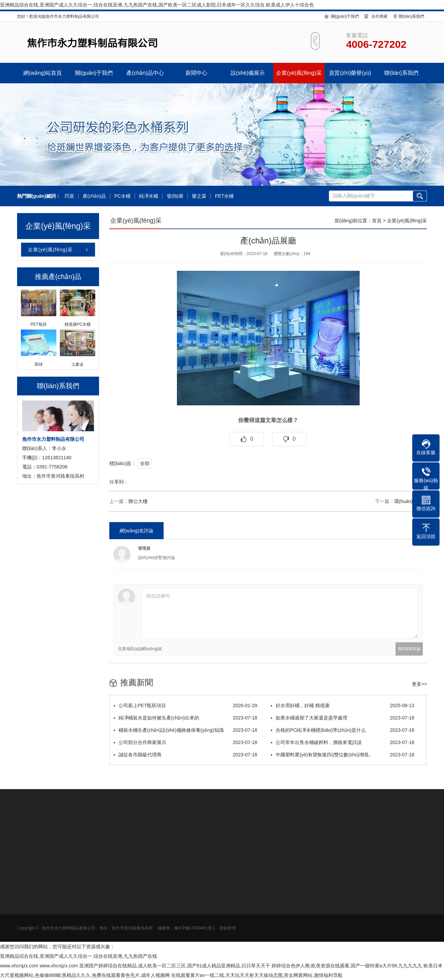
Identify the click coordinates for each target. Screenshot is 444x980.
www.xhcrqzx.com (19, 966)
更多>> (419, 684)
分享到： (119, 482)
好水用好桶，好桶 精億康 (343, 705)
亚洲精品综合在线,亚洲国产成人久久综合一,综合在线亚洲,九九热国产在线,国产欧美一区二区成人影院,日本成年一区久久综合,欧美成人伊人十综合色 (157, 5)
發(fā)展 (175, 196)
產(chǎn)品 (94, 196)
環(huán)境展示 (411, 501)
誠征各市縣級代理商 (185, 755)
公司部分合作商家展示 (185, 742)
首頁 (377, 221)
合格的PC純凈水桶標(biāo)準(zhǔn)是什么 (343, 730)
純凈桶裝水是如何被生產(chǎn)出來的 (185, 718)
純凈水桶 (149, 196)
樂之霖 (199, 196)
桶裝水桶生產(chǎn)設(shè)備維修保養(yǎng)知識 (185, 730)
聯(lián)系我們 (411, 16)
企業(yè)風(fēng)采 (299, 73)
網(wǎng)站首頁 (43, 73)
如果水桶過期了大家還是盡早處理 (343, 718)
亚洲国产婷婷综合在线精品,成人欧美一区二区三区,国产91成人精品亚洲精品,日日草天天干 (175, 966)
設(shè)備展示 (248, 73)
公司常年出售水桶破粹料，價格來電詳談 (343, 742)
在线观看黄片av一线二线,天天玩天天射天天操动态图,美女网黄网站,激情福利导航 (257, 975)
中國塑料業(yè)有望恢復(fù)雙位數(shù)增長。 (343, 755)
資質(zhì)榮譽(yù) (350, 73)
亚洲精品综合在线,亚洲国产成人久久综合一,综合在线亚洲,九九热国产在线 (79, 956)
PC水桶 (122, 196)
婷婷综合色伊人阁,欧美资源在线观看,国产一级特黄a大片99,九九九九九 (347, 966)
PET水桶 (224, 196)
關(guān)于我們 (345, 16)
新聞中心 (196, 73)
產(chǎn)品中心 (145, 73)
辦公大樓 (138, 501)
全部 (145, 463)
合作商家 (379, 16)
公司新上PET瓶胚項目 (185, 705)
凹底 (69, 196)
